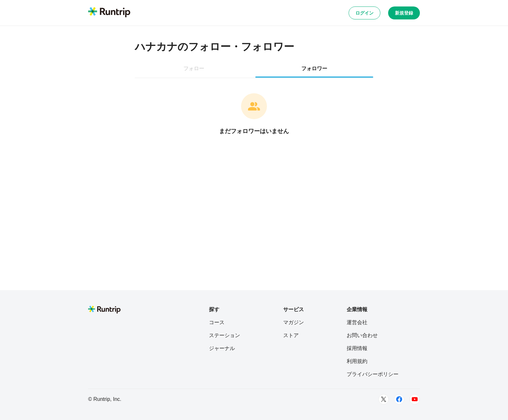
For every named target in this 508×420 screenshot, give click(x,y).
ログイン (364, 13)
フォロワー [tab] (314, 68)
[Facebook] (399, 399)
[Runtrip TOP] (109, 13)
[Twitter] (384, 399)
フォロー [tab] (194, 68)
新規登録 (404, 13)
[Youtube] (415, 399)
